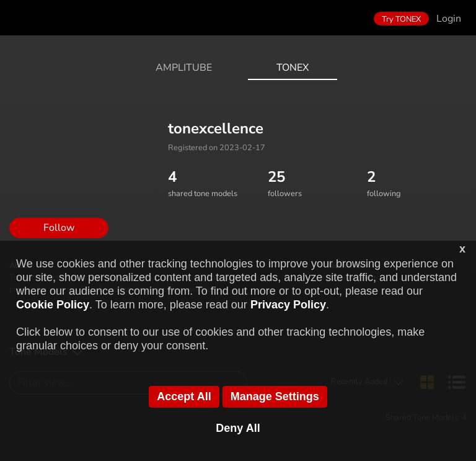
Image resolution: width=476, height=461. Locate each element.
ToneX (293, 68)
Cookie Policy (53, 305)
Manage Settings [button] (275, 396)
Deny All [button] (238, 428)
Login (449, 19)
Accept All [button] (184, 396)
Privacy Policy (288, 305)
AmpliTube (184, 68)
